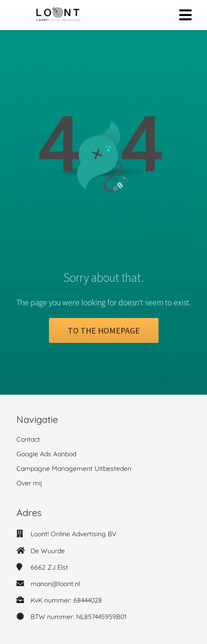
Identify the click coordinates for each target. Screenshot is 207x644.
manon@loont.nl (55, 584)
